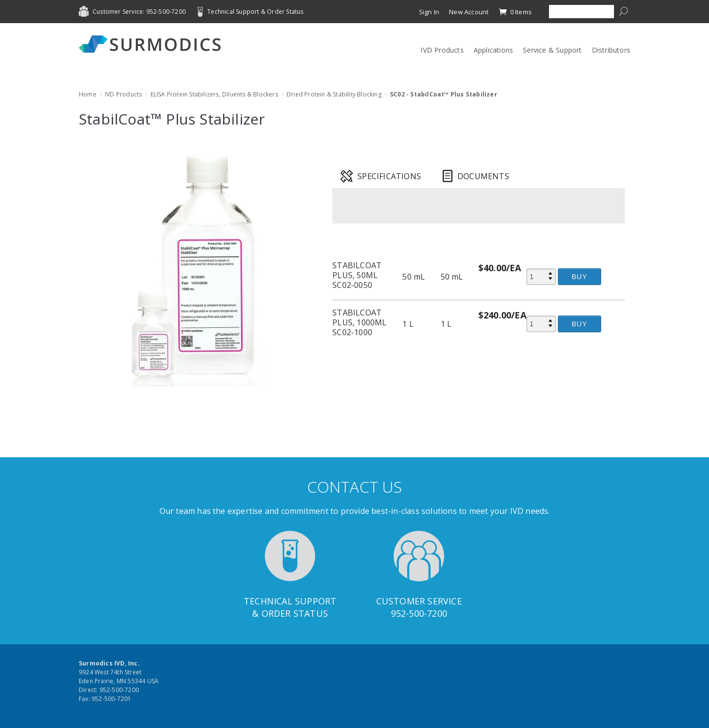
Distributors (611, 50)
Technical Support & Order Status (255, 12)
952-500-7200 (419, 613)
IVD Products (442, 50)
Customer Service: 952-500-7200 (139, 12)
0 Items (515, 12)
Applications (493, 50)
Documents (483, 176)
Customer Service (419, 601)
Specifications (389, 176)
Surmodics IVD (153, 44)
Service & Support (552, 50)
